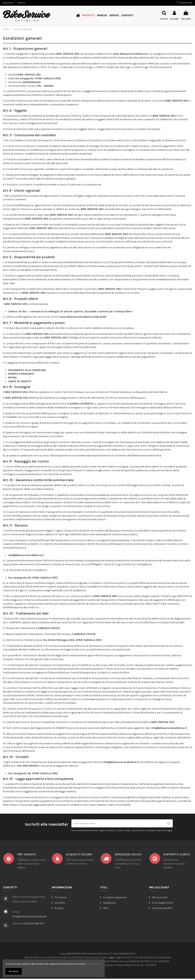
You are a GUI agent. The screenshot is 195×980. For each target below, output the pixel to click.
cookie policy (94, 964)
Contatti (58, 904)
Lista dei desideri (161, 909)
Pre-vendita (27, 856)
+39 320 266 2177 (34, 925)
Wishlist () (184, 3)
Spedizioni (9, 3)
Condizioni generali (113, 899)
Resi (104, 909)
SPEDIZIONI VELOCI (128, 856)
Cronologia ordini (161, 904)
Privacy (22, 3)
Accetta (14, 971)
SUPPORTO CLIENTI (177, 856)
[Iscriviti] (169, 824)
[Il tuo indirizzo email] (118, 824)
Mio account (158, 899)
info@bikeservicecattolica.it (29, 918)
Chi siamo (59, 899)
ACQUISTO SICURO (79, 856)
